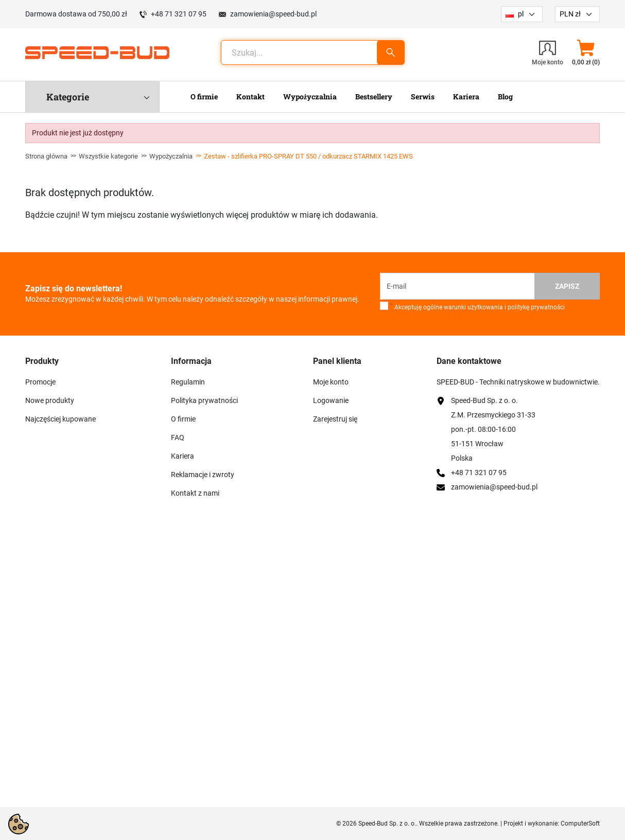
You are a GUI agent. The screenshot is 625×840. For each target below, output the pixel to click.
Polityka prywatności (204, 400)
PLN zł (570, 14)
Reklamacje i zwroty (203, 475)
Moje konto (331, 382)
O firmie (183, 419)
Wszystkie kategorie (108, 156)
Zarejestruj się (335, 419)
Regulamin (188, 382)
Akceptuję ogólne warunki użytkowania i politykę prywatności (478, 307)
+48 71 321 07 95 (179, 14)
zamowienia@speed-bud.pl (273, 14)
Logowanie (331, 400)
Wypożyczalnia (171, 156)
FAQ (178, 437)
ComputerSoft (580, 824)
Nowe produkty (50, 400)
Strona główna (46, 156)
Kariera (183, 456)
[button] (586, 52)
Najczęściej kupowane (60, 419)
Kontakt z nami (195, 493)
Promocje (40, 382)
